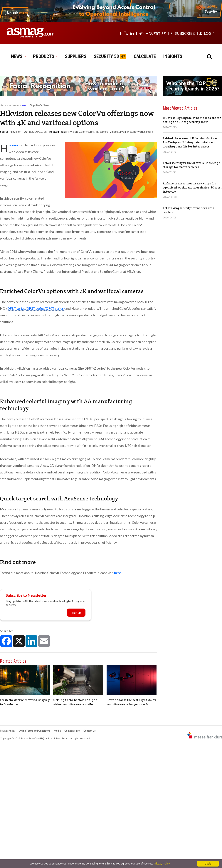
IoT (92, 132)
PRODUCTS (45, 56)
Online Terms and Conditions (34, 731)
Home (16, 105)
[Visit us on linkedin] (132, 33)
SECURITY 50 (106, 56)
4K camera (102, 132)
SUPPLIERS (76, 56)
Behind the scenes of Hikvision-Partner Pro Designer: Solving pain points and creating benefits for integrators (190, 142)
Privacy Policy (7, 731)
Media (57, 731)
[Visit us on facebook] (121, 33)
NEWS (18, 56)
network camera (143, 132)
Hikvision (72, 132)
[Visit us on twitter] (126, 33)
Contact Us (89, 731)
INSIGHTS (173, 56)
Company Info (72, 731)
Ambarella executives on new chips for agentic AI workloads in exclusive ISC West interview (192, 187)
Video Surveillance (121, 132)
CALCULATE (145, 56)
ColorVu (84, 132)
